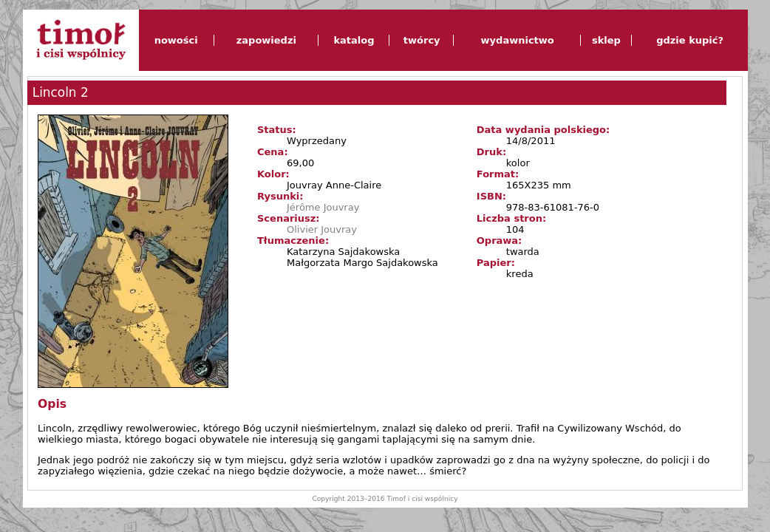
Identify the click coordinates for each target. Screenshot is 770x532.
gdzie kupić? (690, 40)
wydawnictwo (518, 40)
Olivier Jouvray (322, 229)
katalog (354, 40)
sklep (606, 40)
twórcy (422, 40)
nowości (176, 40)
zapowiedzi (266, 40)
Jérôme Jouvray (323, 207)
